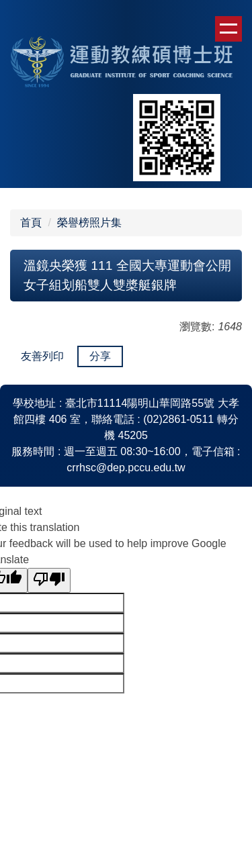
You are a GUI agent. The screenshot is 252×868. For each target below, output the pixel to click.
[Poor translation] (49, 580)
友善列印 (42, 356)
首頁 (31, 223)
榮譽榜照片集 (89, 223)
